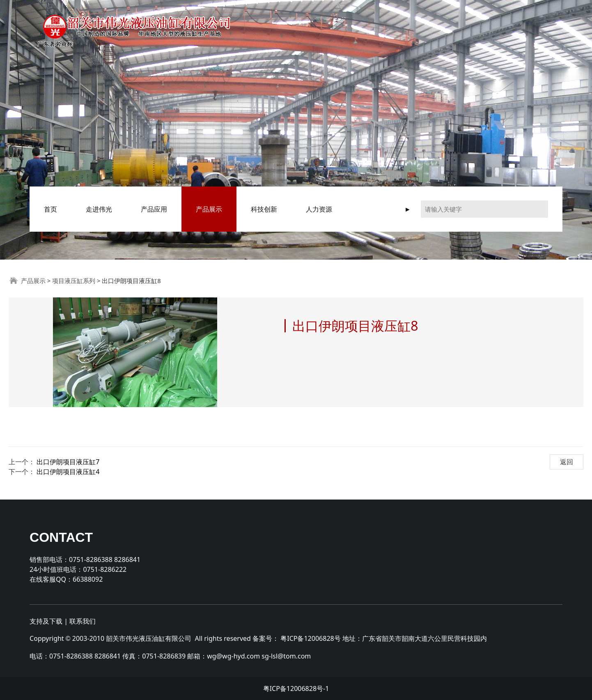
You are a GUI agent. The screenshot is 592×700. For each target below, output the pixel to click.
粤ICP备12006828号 (310, 638)
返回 (567, 462)
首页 (50, 209)
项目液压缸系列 (74, 281)
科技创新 (264, 209)
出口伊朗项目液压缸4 (68, 472)
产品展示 (209, 209)
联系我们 (83, 621)
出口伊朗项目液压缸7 (68, 462)
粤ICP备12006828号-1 (296, 688)
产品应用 (154, 209)
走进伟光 (99, 209)
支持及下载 (46, 621)
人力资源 (319, 209)
